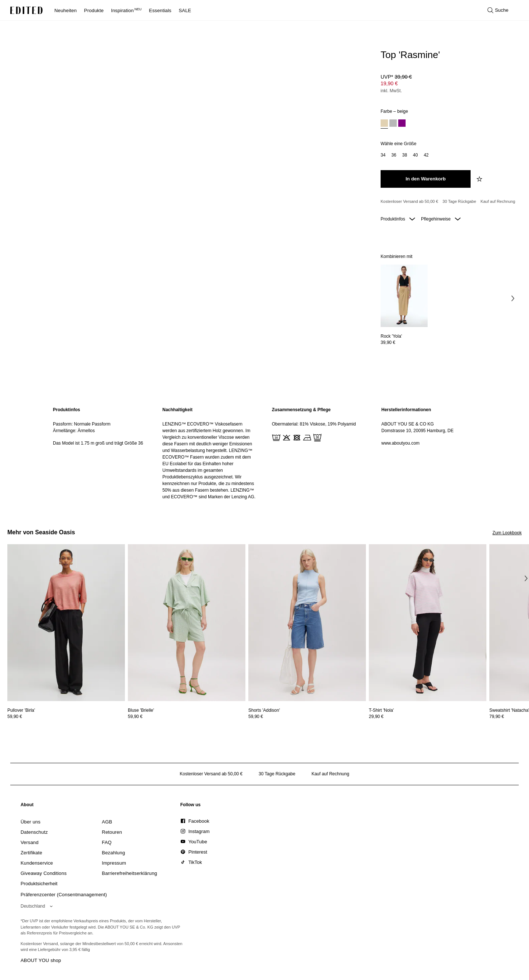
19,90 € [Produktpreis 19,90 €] (389, 83)
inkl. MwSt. (391, 91)
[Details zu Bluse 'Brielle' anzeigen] (187, 623)
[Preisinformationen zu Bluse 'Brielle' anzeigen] (187, 717)
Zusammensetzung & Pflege (301, 410)
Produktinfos (398, 219)
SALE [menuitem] (185, 10)
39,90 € (388, 342)
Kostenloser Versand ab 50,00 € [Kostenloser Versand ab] (409, 201)
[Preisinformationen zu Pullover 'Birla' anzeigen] (66, 717)
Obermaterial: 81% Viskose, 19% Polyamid (314, 424)
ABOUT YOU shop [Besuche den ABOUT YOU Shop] (41, 960)
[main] (264, 453)
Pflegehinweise (441, 219)
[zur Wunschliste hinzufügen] (480, 179)
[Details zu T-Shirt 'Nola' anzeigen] (428, 623)
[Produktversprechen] (448, 202)
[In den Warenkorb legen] (426, 179)
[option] (384, 124)
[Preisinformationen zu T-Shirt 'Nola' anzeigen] (428, 717)
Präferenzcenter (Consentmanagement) (64, 895)
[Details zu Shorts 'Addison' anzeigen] (307, 623)
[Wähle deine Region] (38, 906)
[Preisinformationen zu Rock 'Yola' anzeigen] (404, 342)
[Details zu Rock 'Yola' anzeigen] (404, 296)
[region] (100, 453)
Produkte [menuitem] (94, 10)
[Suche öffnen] (498, 10)
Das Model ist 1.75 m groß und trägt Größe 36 (98, 443)
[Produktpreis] (448, 85)
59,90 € (15, 717)
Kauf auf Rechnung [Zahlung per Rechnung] (498, 201)
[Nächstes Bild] (513, 298)
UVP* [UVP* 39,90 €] (396, 77)
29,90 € (376, 717)
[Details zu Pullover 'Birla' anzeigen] (66, 623)
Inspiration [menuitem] (126, 10)
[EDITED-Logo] (26, 10)
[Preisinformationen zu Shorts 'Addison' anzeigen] (307, 717)
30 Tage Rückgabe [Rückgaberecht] (460, 201)
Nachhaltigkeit (177, 410)
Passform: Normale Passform (82, 424)
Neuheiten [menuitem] (66, 10)
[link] (27, 806)
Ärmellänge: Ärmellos (74, 431)
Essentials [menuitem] (160, 10)
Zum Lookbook (507, 533)
